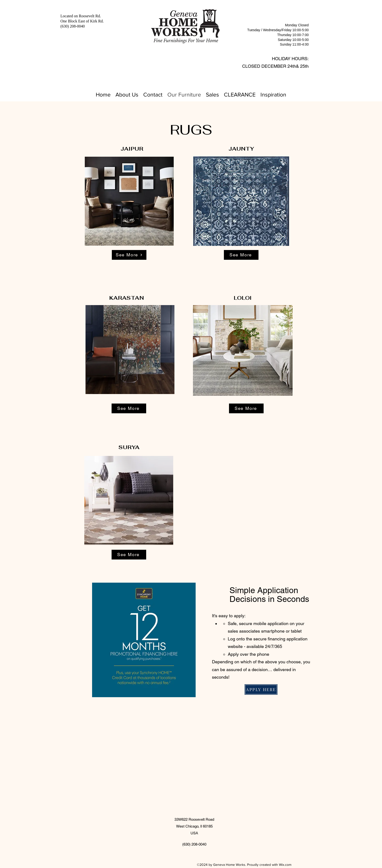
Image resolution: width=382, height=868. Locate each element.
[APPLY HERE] (261, 690)
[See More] (129, 255)
